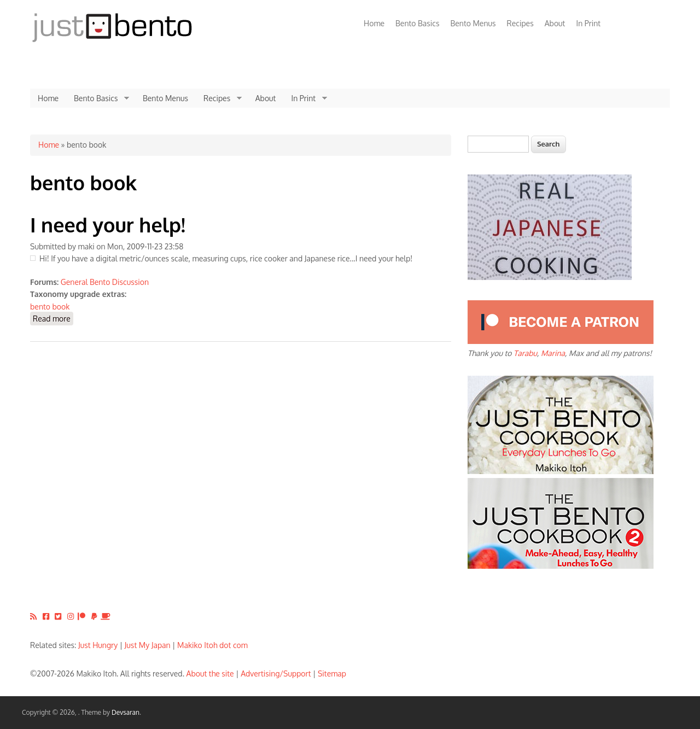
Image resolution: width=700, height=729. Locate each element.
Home (374, 23)
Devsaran (126, 712)
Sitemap (332, 673)
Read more (53, 318)
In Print (588, 23)
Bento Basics (417, 23)
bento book (50, 307)
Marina (553, 353)
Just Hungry (98, 645)
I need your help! (108, 224)
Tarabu (525, 353)
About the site (210, 673)
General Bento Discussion (105, 282)
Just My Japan (148, 645)
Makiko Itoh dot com (212, 645)
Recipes (520, 23)
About (555, 23)
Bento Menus (473, 23)
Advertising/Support (276, 673)
